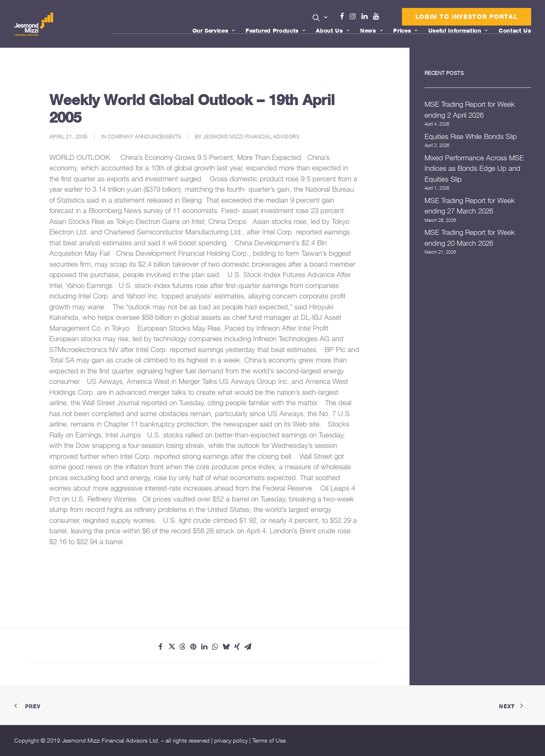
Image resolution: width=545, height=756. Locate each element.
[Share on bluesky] (226, 647)
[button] (320, 18)
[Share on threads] (182, 647)
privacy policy (231, 740)
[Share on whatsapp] (215, 647)
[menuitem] (320, 18)
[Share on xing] (237, 647)
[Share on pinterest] (193, 647)
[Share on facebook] (161, 647)
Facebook (345, 16)
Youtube (378, 16)
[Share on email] (248, 647)
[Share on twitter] (171, 647)
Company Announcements (145, 137)
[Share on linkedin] (204, 647)
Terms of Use (269, 740)
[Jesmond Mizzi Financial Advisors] (35, 24)
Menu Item (387, 18)
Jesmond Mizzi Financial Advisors (251, 137)
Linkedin (366, 16)
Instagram (355, 16)
